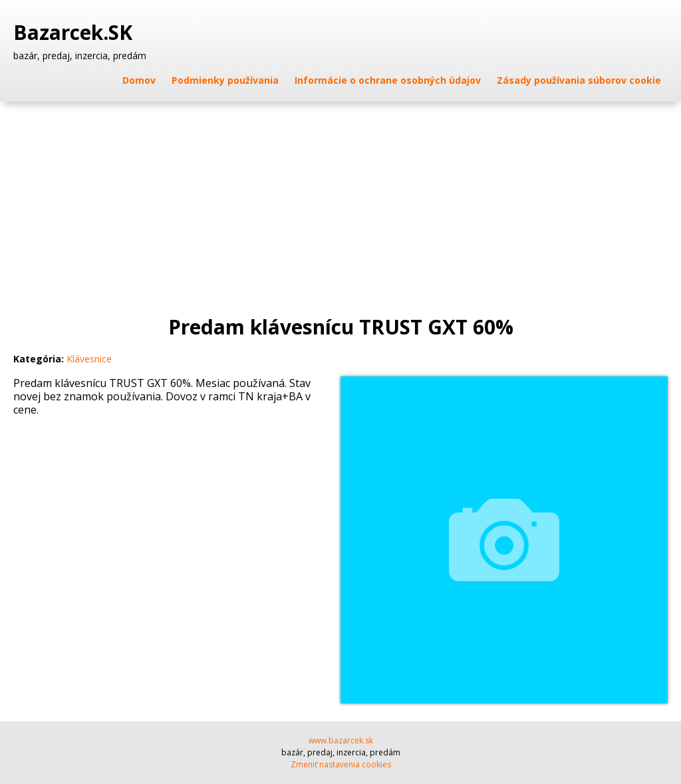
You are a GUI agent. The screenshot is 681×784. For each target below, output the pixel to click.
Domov (139, 80)
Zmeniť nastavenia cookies (341, 764)
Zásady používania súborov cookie (579, 80)
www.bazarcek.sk (341, 740)
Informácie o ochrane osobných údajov (388, 80)
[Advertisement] (340, 201)
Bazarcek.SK (75, 33)
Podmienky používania (225, 80)
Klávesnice (89, 359)
